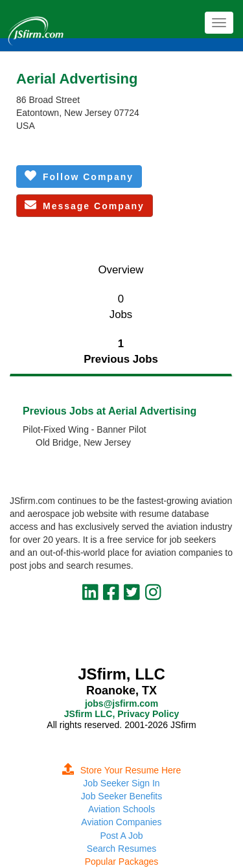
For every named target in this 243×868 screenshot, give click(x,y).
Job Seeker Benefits (121, 796)
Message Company (85, 205)
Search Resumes (121, 849)
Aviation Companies (121, 822)
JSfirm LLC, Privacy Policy (121, 714)
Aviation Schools (121, 809)
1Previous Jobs (121, 351)
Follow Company (79, 176)
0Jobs (121, 307)
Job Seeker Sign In (121, 783)
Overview (121, 270)
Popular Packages (122, 862)
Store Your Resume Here (122, 770)
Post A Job (121, 836)
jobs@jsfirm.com (121, 703)
